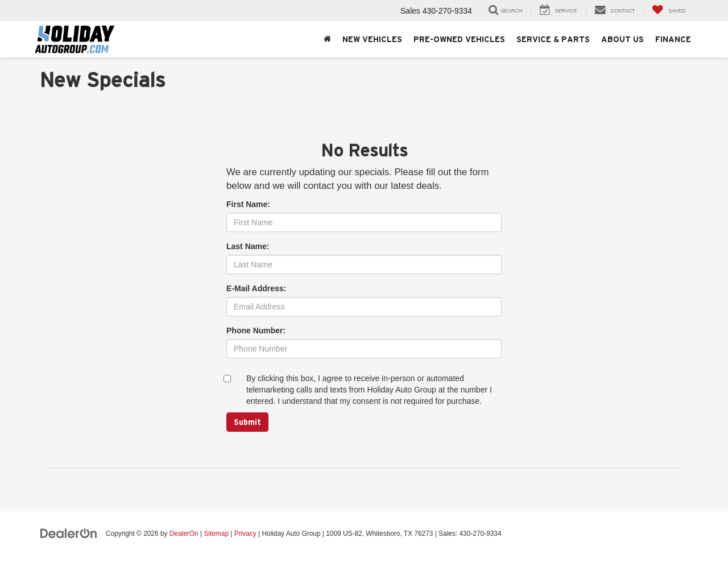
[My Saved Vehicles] (669, 11)
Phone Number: (256, 330)
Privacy (245, 534)
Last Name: (248, 246)
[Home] (327, 39)
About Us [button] (622, 39)
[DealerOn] (69, 533)
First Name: (248, 204)
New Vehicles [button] (372, 39)
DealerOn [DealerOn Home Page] (184, 534)
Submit (247, 422)
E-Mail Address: (256, 288)
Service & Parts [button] (553, 39)
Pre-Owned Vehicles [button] (459, 39)
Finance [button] (673, 39)
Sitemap (216, 534)
